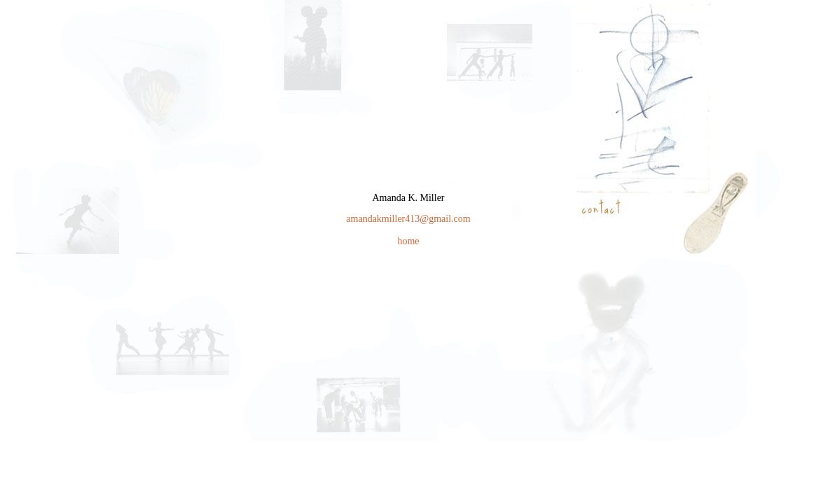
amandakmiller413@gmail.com (408, 219)
